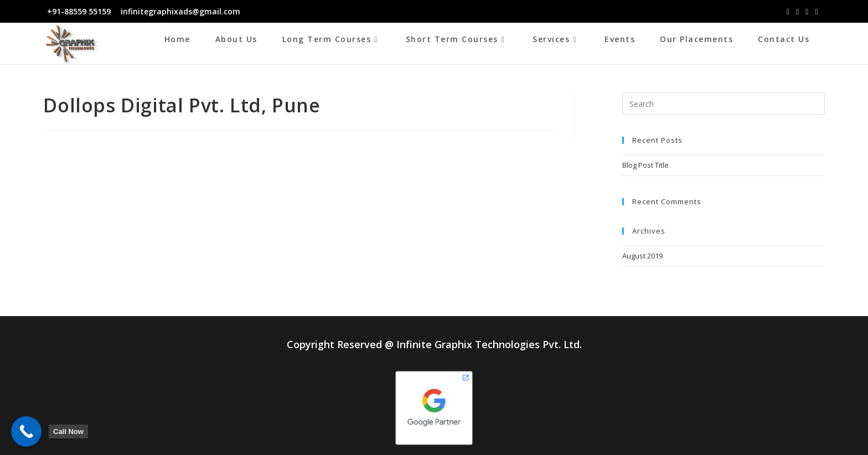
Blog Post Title (645, 165)
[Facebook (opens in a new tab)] (788, 12)
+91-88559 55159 (79, 11)
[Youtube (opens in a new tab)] (816, 12)
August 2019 (642, 256)
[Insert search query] (723, 104)
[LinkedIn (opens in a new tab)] (807, 12)
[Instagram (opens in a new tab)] (797, 12)
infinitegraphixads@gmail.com (179, 11)
